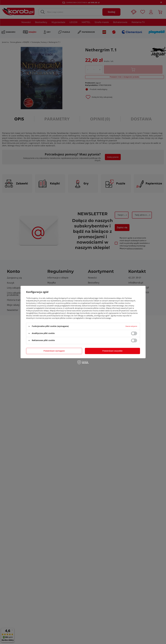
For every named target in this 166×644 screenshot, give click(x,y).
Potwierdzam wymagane (54, 351)
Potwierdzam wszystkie (112, 351)
